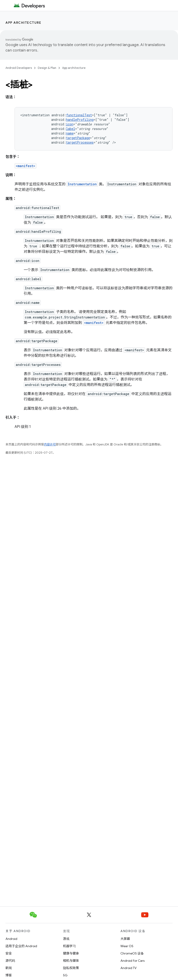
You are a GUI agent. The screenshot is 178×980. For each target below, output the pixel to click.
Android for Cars (132, 961)
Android (11, 939)
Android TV (128, 968)
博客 (9, 975)
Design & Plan (47, 68)
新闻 (9, 968)
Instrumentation (82, 184)
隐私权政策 (71, 968)
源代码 (10, 961)
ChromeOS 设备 (132, 953)
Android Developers (19, 68)
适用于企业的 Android (21, 946)
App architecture (23, 23)
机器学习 (69, 946)
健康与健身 (71, 953)
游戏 (66, 939)
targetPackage (78, 138)
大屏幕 (125, 939)
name (70, 133)
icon (70, 124)
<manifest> (25, 166)
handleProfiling (80, 120)
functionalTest (79, 115)
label (71, 129)
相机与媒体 (71, 961)
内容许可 (50, 444)
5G (65, 975)
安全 (9, 953)
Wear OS (127, 946)
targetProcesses (80, 142)
